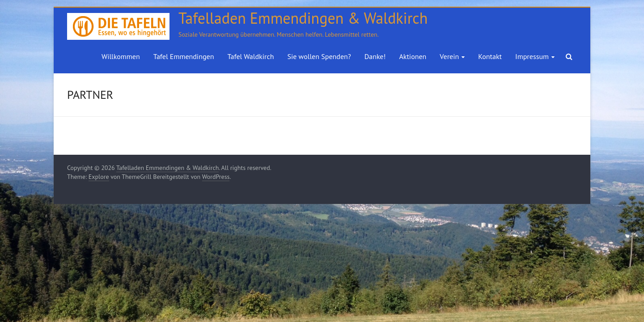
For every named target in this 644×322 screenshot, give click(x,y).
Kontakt (490, 56)
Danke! (375, 56)
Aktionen (413, 56)
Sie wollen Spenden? (319, 56)
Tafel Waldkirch (250, 56)
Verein (449, 56)
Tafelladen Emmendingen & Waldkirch (303, 18)
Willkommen (121, 56)
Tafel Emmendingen (184, 56)
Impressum (532, 56)
